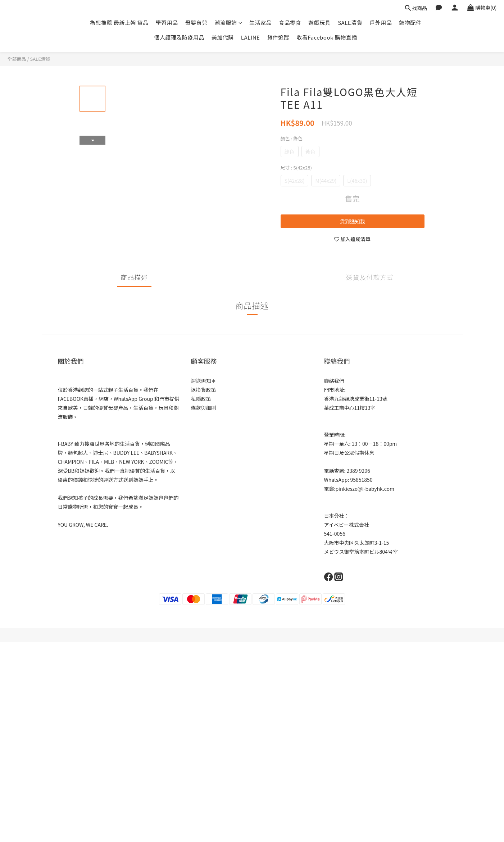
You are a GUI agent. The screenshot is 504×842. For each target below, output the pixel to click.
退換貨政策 (204, 390)
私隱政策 (201, 399)
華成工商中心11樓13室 (350, 408)
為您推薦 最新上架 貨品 (119, 22)
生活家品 (260, 22)
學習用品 (167, 22)
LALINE (251, 37)
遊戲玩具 (319, 22)
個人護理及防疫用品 (179, 37)
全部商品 (17, 59)
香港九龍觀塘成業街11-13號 (356, 399)
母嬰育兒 (196, 22)
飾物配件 (410, 22)
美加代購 (223, 37)
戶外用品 (381, 22)
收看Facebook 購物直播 (327, 37)
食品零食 (290, 22)
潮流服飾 (229, 22)
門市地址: (335, 390)
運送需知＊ (204, 381)
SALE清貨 (350, 22)
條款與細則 (204, 408)
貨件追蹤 (278, 37)
